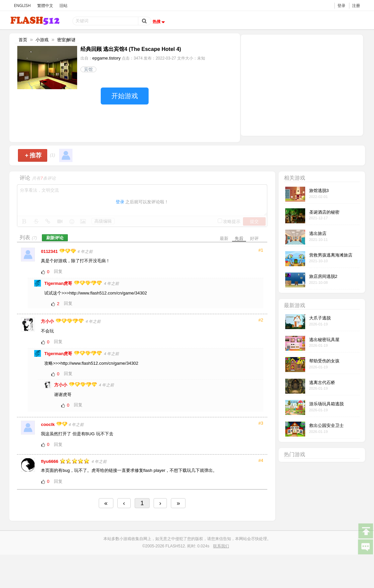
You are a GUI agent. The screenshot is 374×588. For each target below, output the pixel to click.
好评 (254, 238)
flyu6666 (50, 461)
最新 (224, 238)
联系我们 (221, 546)
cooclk (48, 424)
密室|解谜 (66, 40)
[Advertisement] (302, 85)
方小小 (48, 321)
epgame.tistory (107, 58)
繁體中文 (45, 5)
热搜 (160, 22)
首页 (23, 40)
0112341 (50, 251)
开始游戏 (125, 96)
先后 (239, 238)
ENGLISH (22, 5)
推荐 (33, 155)
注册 (356, 5)
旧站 (63, 5)
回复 (58, 271)
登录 (341, 5)
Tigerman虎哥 (59, 283)
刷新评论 (55, 238)
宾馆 (88, 69)
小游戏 (42, 40)
